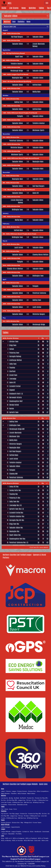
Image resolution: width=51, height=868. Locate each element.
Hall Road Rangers (17, 37)
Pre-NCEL (19, 834)
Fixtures (8, 791)
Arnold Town (13, 375)
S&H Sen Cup (28, 802)
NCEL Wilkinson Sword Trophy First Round (22, 113)
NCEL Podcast (22, 793)
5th (4, 99)
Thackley (12, 368)
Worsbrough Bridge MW (17, 429)
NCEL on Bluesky (6, 840)
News (24, 8)
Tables (41, 8)
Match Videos (31, 793)
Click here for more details (39, 547)
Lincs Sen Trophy (6, 802)
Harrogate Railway (15, 356)
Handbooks (38, 832)
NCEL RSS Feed (28, 840)
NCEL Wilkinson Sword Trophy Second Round (23, 158)
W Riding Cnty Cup (39, 802)
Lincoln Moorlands (15, 433)
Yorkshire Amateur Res (17, 516)
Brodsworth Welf (15, 394)
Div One (3, 800)
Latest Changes (6, 827)
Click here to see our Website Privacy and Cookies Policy (25, 866)
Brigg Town (13, 345)
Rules (32, 832)
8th (4, 60)
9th (4, 251)
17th (4, 151)
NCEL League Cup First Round (18, 74)
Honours (5, 834)
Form (15, 809)
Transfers (14, 793)
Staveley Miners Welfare (40, 255)
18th (4, 33)
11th (4, 190)
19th (4, 217)
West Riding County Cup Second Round (21, 190)
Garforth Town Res (15, 509)
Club (14, 22)
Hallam (12, 349)
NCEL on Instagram (19, 838)
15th (4, 67)
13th (4, 106)
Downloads (46, 832)
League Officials (6, 832)
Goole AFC (36, 193)
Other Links (45, 840)
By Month (23, 798)
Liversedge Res (14, 505)
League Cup (22, 800)
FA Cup (29, 800)
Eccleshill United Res (16, 513)
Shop (3, 838)
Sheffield (12, 371)
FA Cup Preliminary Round (15, 53)
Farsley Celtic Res (15, 490)
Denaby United (14, 405)
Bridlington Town (17, 210)
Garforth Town (14, 412)
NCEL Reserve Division (11, 483)
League (14, 791)
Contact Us (26, 832)
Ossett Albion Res (15, 535)
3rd (4, 137)
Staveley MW (13, 474)
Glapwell (12, 390)
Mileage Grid (28, 822)
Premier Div (30, 798)
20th (4, 120)
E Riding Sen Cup (43, 800)
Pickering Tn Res (15, 498)
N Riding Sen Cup (18, 802)
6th (4, 283)
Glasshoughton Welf (16, 401)
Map (22, 822)
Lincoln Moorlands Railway (39, 45)
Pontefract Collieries (16, 141)
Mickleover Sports (38, 130)
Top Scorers (5, 814)
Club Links (37, 840)
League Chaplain (16, 832)
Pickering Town (14, 353)
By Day (11, 798)
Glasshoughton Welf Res (17, 539)
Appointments (16, 827)
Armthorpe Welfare (16, 360)
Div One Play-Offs (12, 800)
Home (4, 8)
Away (11, 809)
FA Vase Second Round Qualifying (19, 81)
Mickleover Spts (15, 436)
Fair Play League (14, 814)
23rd (4, 265)
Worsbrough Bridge (17, 71)
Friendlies (4, 805)
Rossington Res (14, 531)
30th (4, 272)
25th (4, 41)
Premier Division (22, 791)
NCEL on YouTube (17, 840)
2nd (4, 227)
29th (4, 88)
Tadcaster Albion (38, 37)
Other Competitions (43, 791)
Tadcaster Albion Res (16, 528)
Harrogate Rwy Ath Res (17, 520)
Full (2, 809)
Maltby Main (37, 92)
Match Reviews (5, 793)
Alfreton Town (14, 342)
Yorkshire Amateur (17, 64)
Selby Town (13, 364)
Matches (32, 8)
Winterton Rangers (17, 148)
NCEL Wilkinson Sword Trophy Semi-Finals (21, 234)
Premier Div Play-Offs (41, 798)
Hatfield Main (37, 85)
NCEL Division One (14, 33)
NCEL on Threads (43, 838)
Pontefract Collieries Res (17, 543)
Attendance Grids (22, 805)
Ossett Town (19, 57)
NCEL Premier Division (11, 338)
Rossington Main (17, 78)
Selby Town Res (14, 502)
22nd (5, 81)
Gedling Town (19, 102)
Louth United (19, 248)
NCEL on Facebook (31, 838)
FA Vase (34, 800)
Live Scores (14, 8)
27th (4, 127)
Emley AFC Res (14, 487)
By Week (17, 798)
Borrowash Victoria (16, 397)
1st (4, 53)
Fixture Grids (12, 805)
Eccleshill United (15, 386)
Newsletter (12, 834)
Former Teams (37, 822)
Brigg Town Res (14, 524)
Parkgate (20, 116)
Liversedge (13, 379)
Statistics (21, 22)
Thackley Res (14, 494)
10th (4, 144)
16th (4, 113)
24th (4, 165)
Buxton (12, 409)
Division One (32, 791)
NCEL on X (8, 838)
